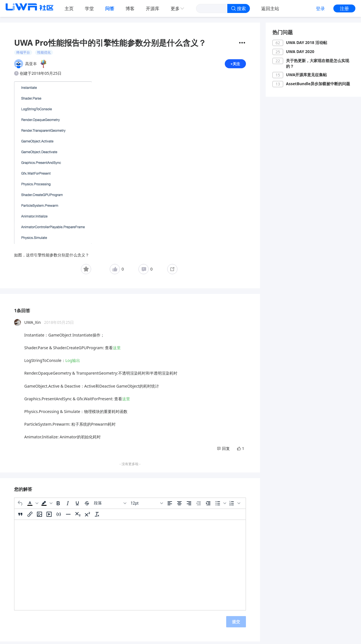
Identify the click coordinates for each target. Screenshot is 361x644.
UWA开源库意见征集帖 (306, 75)
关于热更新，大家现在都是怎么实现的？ (318, 63)
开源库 (153, 8)
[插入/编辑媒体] (49, 516)
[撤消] (20, 505)
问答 (110, 8)
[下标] (78, 516)
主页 (69, 8)
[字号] (147, 505)
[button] (32, 505)
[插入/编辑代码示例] (59, 516)
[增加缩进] (208, 505)
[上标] (87, 516)
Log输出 (73, 363)
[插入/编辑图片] (39, 516)
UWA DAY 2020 (300, 51)
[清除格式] (97, 516)
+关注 (235, 65)
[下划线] (77, 505)
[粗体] (58, 505)
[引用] (20, 516)
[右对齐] (189, 505)
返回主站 (270, 8)
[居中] (179, 505)
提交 (236, 624)
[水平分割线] (68, 516)
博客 (130, 8)
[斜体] (68, 505)
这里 (117, 350)
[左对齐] (170, 505)
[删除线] (87, 505)
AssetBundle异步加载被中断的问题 (318, 84)
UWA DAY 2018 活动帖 (307, 42)
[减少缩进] (199, 505)
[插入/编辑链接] (30, 516)
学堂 (89, 8)
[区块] (110, 505)
